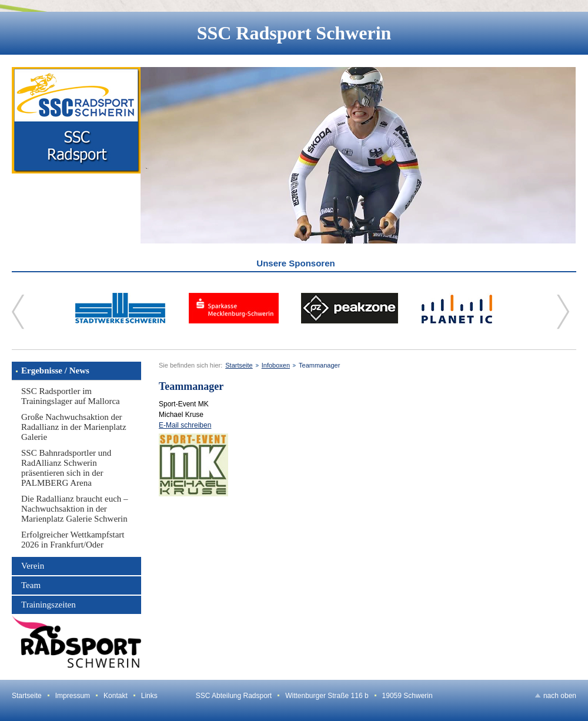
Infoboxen (276, 365)
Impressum (73, 696)
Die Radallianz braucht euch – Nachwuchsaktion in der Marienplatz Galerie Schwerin (75, 509)
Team (31, 585)
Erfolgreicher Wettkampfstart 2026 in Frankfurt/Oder (73, 540)
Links (149, 696)
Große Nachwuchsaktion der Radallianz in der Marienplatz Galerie (74, 427)
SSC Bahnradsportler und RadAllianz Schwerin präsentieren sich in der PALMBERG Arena (66, 468)
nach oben (560, 696)
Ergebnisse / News (55, 370)
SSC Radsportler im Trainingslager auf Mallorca (71, 396)
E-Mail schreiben (185, 425)
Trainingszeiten (49, 605)
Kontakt (116, 696)
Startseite (239, 365)
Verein (33, 566)
